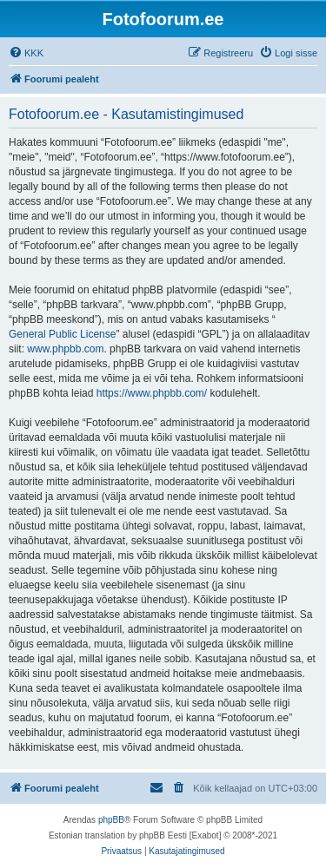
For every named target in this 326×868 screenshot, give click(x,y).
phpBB (111, 820)
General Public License (62, 334)
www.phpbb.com (65, 349)
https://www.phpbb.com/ (152, 393)
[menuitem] (26, 53)
